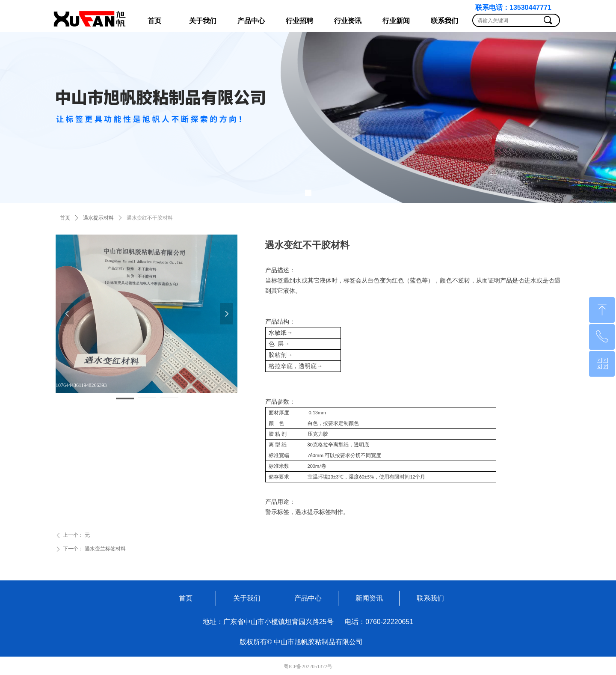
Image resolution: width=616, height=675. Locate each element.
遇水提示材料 (98, 218)
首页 (65, 218)
